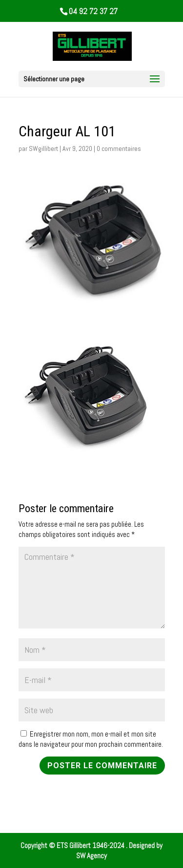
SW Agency (91, 856)
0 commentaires (119, 148)
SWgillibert (43, 148)
